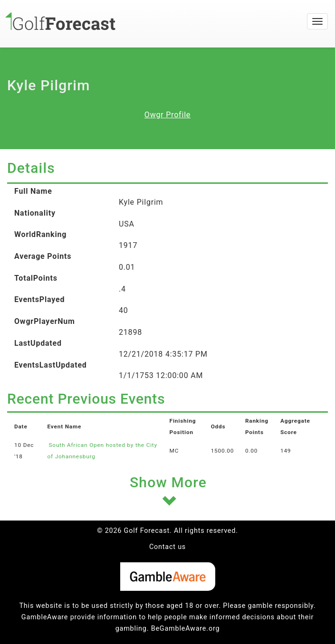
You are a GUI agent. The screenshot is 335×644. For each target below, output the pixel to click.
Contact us (167, 547)
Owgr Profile (167, 115)
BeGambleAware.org (186, 629)
